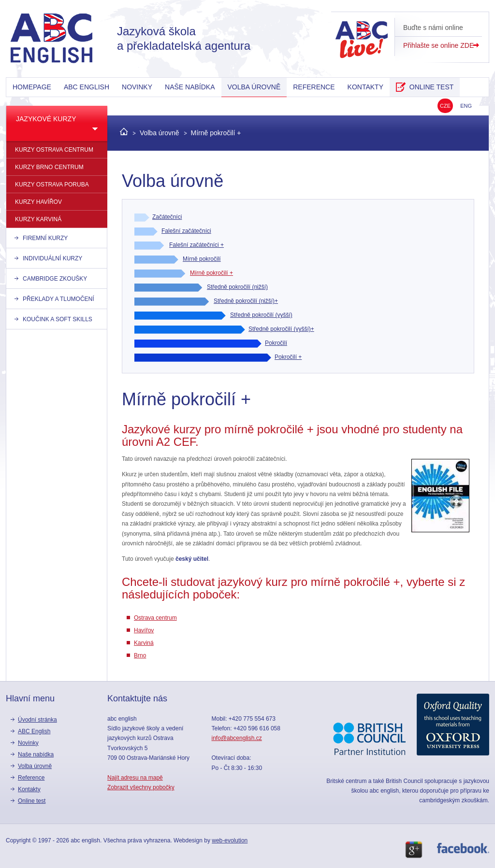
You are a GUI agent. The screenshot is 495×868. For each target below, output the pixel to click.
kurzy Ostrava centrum (54, 150)
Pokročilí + (288, 357)
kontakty (365, 87)
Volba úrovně (254, 87)
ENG (466, 106)
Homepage (32, 87)
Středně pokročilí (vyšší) (261, 315)
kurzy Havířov (38, 202)
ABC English (87, 87)
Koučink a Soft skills (58, 319)
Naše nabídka (190, 87)
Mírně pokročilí (202, 259)
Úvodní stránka (37, 720)
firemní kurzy (45, 238)
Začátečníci (167, 217)
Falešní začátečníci (186, 231)
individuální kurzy (52, 258)
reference (314, 87)
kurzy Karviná (38, 219)
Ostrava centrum (155, 618)
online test (425, 87)
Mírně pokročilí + (216, 133)
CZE (445, 106)
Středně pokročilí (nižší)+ (246, 301)
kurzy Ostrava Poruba (52, 185)
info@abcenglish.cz (236, 738)
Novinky (137, 87)
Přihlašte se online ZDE (438, 45)
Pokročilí (276, 343)
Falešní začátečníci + (197, 245)
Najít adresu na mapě (135, 778)
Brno (140, 655)
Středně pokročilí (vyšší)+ (281, 329)
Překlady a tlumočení (58, 299)
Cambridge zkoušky (55, 279)
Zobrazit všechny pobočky (141, 787)
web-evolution (230, 840)
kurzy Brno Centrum (49, 167)
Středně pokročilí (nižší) (237, 287)
